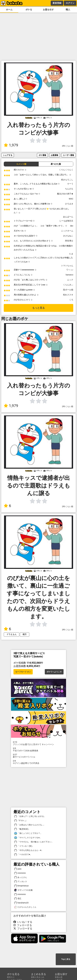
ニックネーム (67, 231)
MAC (71, 199)
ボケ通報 (42, 155)
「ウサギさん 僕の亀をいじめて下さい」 (34, 842)
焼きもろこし (67, 180)
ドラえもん (12, 634)
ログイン (70, 3)
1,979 (11, 145)
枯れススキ (68, 295)
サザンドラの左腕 (23, 890)
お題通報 (54, 155)
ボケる (29, 10)
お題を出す (48, 10)
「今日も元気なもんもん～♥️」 (29, 850)
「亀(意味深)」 (22, 829)
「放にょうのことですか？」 (28, 833)
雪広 (18, 899)
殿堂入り (11, 977)
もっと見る (38, 308)
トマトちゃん (67, 266)
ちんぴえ (69, 189)
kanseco (69, 275)
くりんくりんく (66, 170)
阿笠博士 (69, 241)
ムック (70, 280)
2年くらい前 (68, 146)
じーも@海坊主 (66, 221)
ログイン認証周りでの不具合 (38, 762)
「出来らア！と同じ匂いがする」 (30, 816)
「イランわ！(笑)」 (24, 846)
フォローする (23, 925)
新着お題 (59, 977)
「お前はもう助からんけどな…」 (30, 825)
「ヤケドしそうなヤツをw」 (28, 838)
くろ (71, 300)
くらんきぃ (68, 285)
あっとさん (21, 877)
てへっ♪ (70, 270)
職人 (68, 10)
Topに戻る (66, 959)
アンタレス (21, 882)
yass (18, 869)
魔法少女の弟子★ (65, 194)
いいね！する (23, 922)
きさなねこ (68, 236)
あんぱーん (68, 217)
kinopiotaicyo (21, 886)
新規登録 (57, 3)
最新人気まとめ (38, 977)
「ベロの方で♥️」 (23, 855)
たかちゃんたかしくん (25, 907)
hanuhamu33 (21, 903)
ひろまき (69, 204)
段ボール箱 (68, 290)
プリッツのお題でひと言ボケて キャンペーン (38, 743)
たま (71, 254)
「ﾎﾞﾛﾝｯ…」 (21, 821)
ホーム (9, 10)
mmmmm (20, 873)
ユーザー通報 (68, 155)
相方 (25, 634)
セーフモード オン (23, 672)
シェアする (8, 155)
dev (72, 226)
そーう (70, 184)
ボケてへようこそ (54, 672)
